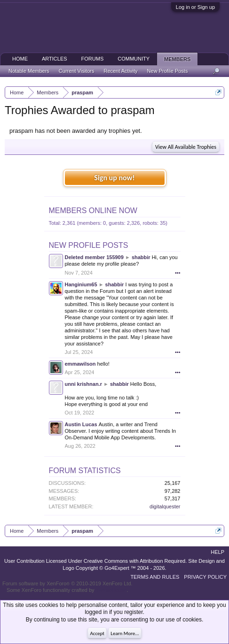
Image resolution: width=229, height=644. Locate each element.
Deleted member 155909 (94, 257)
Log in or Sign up (195, 7)
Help (217, 552)
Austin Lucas (81, 424)
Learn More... (125, 633)
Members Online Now (93, 211)
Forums (93, 59)
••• (178, 273)
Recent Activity (120, 71)
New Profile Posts (89, 245)
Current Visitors (77, 71)
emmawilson (80, 364)
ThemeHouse (111, 590)
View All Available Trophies (186, 147)
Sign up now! (114, 178)
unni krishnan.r (83, 384)
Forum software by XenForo (67, 583)
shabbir (141, 257)
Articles (55, 59)
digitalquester (165, 506)
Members (177, 59)
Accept (97, 633)
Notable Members (29, 71)
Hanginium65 (81, 284)
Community (134, 59)
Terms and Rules (155, 577)
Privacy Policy (205, 577)
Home (20, 59)
